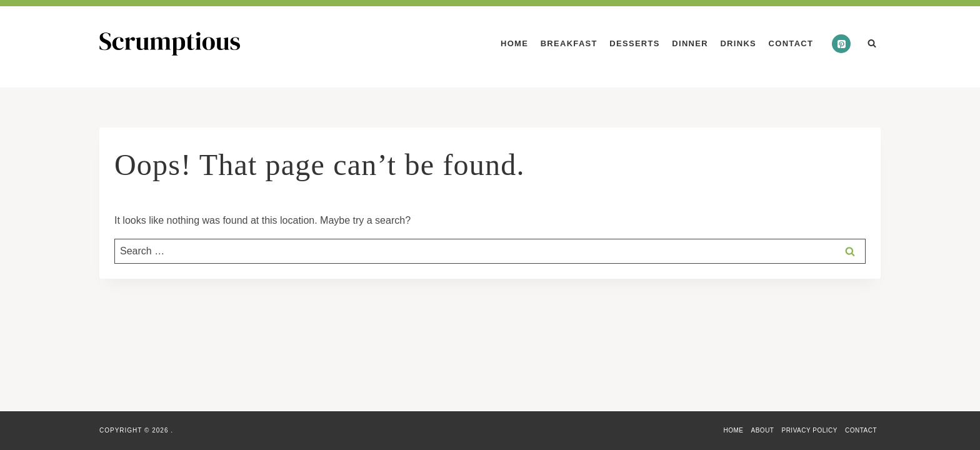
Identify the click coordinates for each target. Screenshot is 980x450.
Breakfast (569, 43)
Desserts (634, 43)
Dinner (690, 43)
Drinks (738, 43)
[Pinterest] (841, 44)
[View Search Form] (872, 44)
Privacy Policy (809, 430)
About (763, 430)
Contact (791, 43)
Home (514, 43)
